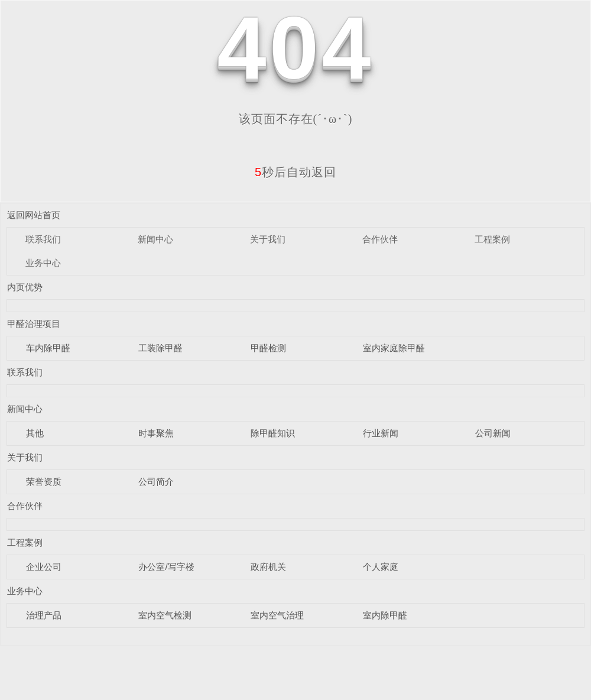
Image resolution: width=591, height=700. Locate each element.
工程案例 (492, 239)
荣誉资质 (44, 482)
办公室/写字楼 (166, 567)
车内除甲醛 (48, 348)
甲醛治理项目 (34, 324)
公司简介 (156, 482)
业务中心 (43, 263)
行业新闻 (381, 433)
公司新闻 (493, 433)
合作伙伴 (380, 239)
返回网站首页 (34, 215)
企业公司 (44, 567)
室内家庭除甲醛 (394, 348)
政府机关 (268, 567)
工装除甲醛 (160, 348)
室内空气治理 (277, 615)
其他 (35, 433)
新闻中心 (155, 239)
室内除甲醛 (385, 615)
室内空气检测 (165, 615)
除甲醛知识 (273, 433)
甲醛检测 (268, 348)
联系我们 (43, 239)
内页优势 (25, 287)
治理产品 (44, 615)
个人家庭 (381, 567)
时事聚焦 (156, 433)
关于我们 (268, 239)
